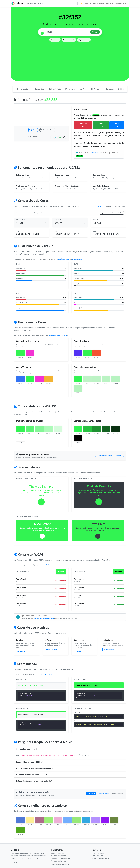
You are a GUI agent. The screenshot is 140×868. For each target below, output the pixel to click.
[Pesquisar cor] (67, 32)
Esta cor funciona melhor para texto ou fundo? (34, 781)
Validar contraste (69, 40)
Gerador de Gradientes (60, 856)
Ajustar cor (33, 130)
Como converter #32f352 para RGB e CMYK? (33, 775)
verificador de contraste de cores (43, 618)
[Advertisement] (70, 58)
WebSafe (95, 153)
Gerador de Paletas (64, 259)
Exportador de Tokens (46, 674)
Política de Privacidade (100, 858)
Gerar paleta (55, 40)
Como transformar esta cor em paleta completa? (35, 768)
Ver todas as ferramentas (61, 865)
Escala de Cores (77, 259)
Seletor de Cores (58, 853)
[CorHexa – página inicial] (17, 3)
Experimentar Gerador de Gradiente (109, 456)
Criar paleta (79, 651)
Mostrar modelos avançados (115, 206)
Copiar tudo (99, 206)
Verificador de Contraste (61, 858)
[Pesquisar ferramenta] (52, 3)
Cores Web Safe (98, 853)
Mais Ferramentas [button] (121, 3)
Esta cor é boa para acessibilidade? (30, 762)
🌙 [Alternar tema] (81, 3)
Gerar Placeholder (47, 130)
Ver (95, 32)
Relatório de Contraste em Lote (54, 565)
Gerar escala (21, 651)
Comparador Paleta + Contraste (58, 335)
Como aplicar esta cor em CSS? (28, 749)
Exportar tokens (84, 40)
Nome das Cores (98, 856)
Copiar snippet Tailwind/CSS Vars (112, 213)
